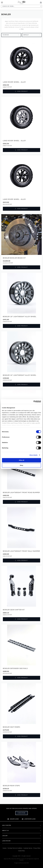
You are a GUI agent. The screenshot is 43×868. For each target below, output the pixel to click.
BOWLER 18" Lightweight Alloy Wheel (20, 317)
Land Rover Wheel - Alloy (14, 82)
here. (22, 29)
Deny (22, 465)
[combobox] (21, 6)
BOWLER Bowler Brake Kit (14, 258)
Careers (5, 848)
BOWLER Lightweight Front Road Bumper (21, 493)
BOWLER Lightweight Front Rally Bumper (21, 551)
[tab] (21, 825)
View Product (22, 91)
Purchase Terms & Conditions (15, 848)
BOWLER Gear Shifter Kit (14, 610)
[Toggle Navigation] (2, 2)
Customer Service (28, 848)
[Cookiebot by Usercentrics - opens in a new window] (33, 402)
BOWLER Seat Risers (11, 727)
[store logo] (22, 2)
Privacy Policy (37, 848)
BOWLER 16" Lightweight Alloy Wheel (20, 375)
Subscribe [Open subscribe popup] (22, 813)
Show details (34, 455)
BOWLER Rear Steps (11, 786)
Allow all (22, 460)
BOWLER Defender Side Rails (15, 668)
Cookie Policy (21, 851)
